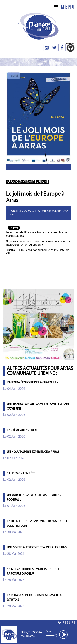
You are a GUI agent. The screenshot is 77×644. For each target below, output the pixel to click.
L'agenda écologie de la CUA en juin (33, 383)
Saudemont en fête (21, 474)
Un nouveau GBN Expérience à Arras (33, 452)
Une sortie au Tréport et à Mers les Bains (37, 548)
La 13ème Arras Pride (22, 430)
